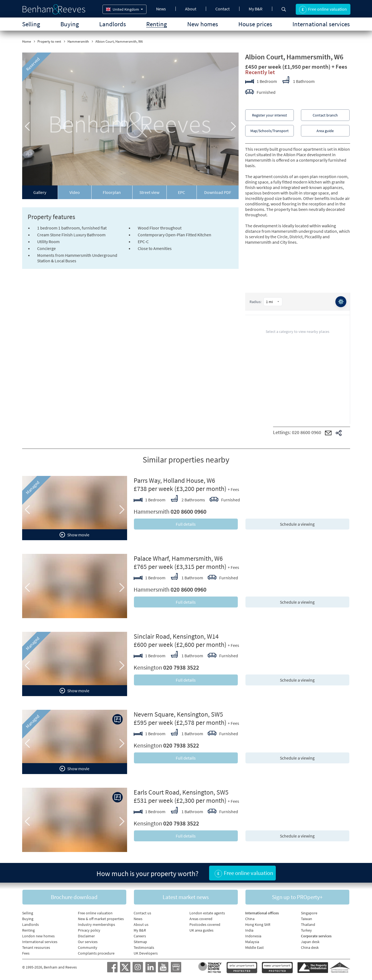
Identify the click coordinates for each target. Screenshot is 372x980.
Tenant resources (36, 947)
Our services (88, 942)
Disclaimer (86, 936)
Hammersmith (78, 41)
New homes (203, 24)
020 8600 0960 (307, 432)
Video (75, 192)
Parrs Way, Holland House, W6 (174, 480)
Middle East (254, 947)
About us (141, 924)
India (249, 930)
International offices (262, 913)
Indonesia (253, 936)
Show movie (74, 535)
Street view (149, 192)
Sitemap (140, 942)
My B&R (256, 9)
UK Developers (146, 953)
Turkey (306, 930)
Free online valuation (95, 913)
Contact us (142, 913)
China (250, 919)
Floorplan (112, 192)
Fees (26, 953)
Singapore (309, 913)
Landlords (113, 24)
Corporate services (316, 936)
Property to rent (49, 41)
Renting (157, 24)
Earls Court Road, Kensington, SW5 (181, 792)
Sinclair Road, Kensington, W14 (176, 636)
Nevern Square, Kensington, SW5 (178, 714)
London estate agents (207, 913)
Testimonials (144, 947)
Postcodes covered (205, 924)
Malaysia (252, 942)
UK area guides (201, 930)
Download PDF (218, 192)
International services (321, 24)
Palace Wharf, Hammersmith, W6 (178, 558)
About (191, 9)
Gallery (40, 192)
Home (27, 41)
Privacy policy (89, 930)
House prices (255, 24)
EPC (181, 192)
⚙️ (341, 302)
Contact (222, 9)
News (161, 9)
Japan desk (310, 942)
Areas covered (201, 919)
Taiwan (307, 919)
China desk (310, 947)
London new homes (38, 936)
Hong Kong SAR (258, 924)
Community (88, 947)
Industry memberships (96, 924)
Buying (70, 24)
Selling (31, 24)
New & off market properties (101, 919)
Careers (140, 936)
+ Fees (339, 67)
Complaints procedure (96, 953)
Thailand (308, 924)
